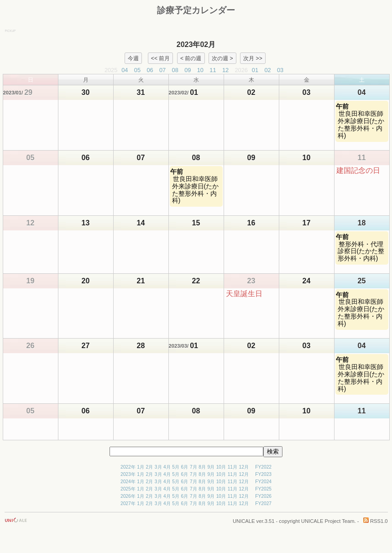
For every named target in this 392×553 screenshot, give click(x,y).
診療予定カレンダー (196, 10)
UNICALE (244, 521)
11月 (233, 467)
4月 (167, 467)
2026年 (128, 496)
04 (125, 70)
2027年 (128, 503)
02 (267, 70)
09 (188, 70)
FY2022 (263, 467)
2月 (150, 467)
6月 (185, 467)
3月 (158, 467)
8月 (202, 467)
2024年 (128, 482)
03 (280, 70)
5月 (176, 467)
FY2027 (263, 503)
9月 (211, 467)
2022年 (128, 467)
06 (150, 70)
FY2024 (263, 482)
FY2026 (263, 496)
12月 (244, 467)
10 (200, 70)
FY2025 (263, 489)
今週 (133, 58)
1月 (141, 467)
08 (175, 70)
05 (137, 70)
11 (213, 70)
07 (162, 70)
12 (225, 70)
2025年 (128, 489)
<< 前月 (161, 58)
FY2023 (263, 474)
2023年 (128, 474)
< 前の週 (191, 58)
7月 (193, 467)
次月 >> (253, 58)
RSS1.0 (376, 521)
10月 (221, 467)
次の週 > (222, 58)
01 (255, 70)
